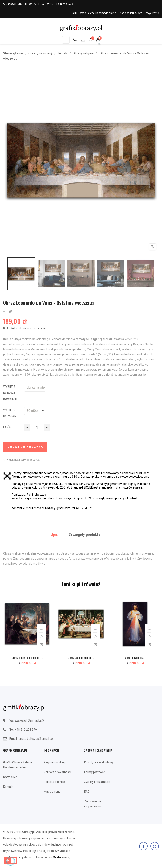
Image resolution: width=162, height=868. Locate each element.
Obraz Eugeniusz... (135, 658)
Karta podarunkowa (131, 13)
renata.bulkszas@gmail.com (36, 739)
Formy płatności (95, 772)
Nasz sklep (10, 777)
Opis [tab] (54, 534)
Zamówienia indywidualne (93, 804)
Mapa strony (52, 792)
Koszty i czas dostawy (99, 762)
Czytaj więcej (62, 857)
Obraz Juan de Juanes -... (81, 658)
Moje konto (152, 13)
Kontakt (8, 787)
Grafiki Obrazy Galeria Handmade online (93, 13)
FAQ (87, 792)
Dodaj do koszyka (25, 447)
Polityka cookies (54, 782)
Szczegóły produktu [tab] (84, 534)
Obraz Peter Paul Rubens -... (27, 658)
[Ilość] (37, 427)
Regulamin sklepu (55, 762)
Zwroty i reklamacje (97, 782)
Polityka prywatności (57, 772)
